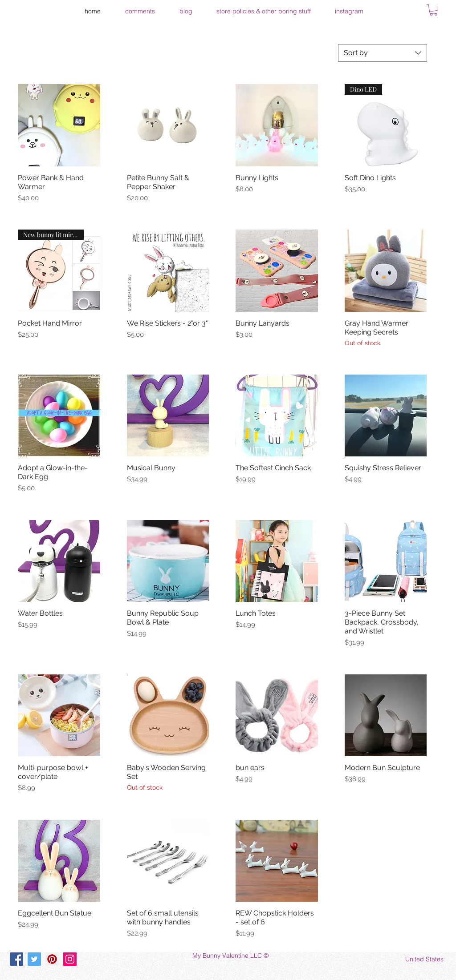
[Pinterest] (52, 959)
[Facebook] (16, 959)
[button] (434, 10)
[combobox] (383, 53)
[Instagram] (70, 959)
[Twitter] (34, 959)
